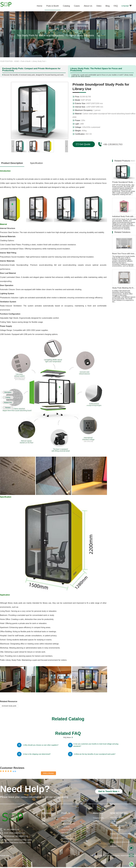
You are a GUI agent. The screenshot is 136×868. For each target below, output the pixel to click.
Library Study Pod (39, 61)
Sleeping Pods (66, 836)
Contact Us (97, 824)
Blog (43, 821)
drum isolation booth (117, 842)
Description (8, 392)
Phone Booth (65, 827)
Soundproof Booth (116, 825)
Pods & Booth (26, 61)
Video (44, 824)
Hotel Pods (65, 833)
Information (48, 813)
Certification (97, 821)
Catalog (8, 397)
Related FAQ (8, 403)
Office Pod (65, 818)
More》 (133, 161)
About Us (98, 813)
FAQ (43, 818)
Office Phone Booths (117, 821)
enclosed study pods (9, 706)
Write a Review (49, 773)
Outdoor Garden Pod (68, 824)
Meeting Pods (66, 821)
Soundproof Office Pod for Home (121, 837)
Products (66, 813)
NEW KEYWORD (119, 813)
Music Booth (65, 841)
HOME (17, 61)
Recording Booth (67, 839)
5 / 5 (14, 771)
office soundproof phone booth (120, 846)
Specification (36, 163)
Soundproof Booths (116, 817)
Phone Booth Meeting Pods (119, 829)
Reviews (8, 408)
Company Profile (98, 818)
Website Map (5, 856)
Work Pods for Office (117, 833)
